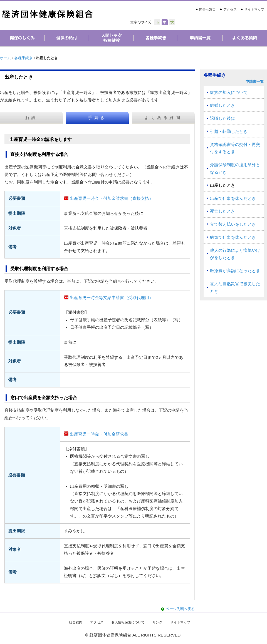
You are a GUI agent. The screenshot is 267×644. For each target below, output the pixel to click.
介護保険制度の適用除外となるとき (235, 169)
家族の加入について (229, 93)
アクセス (230, 9)
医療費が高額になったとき (235, 271)
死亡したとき (222, 211)
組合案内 (76, 622)
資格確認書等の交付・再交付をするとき (235, 148)
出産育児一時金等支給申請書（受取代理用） (112, 298)
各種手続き (24, 58)
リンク (157, 622)
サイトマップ (254, 9)
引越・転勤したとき (229, 131)
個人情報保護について (128, 622)
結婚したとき (222, 105)
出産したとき (222, 185)
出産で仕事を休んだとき (233, 198)
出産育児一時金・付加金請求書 (99, 434)
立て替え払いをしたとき (233, 224)
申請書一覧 (255, 82)
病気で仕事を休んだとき (233, 237)
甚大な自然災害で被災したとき (235, 288)
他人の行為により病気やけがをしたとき (235, 254)
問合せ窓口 (207, 9)
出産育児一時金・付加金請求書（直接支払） (112, 198)
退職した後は (222, 118)
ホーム (5, 58)
